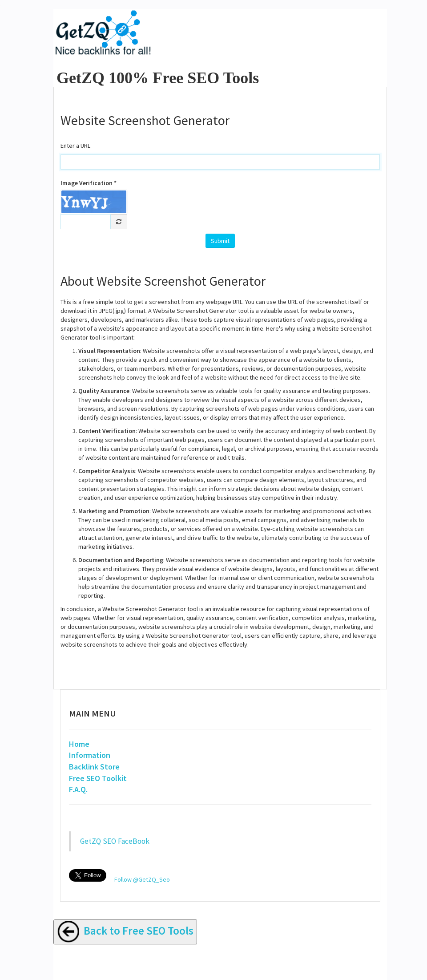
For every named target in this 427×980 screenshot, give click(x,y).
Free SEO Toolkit (98, 778)
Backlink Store (94, 767)
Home (79, 744)
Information (90, 755)
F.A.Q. (78, 789)
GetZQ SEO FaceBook (115, 841)
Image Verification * (89, 183)
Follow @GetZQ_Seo (142, 879)
